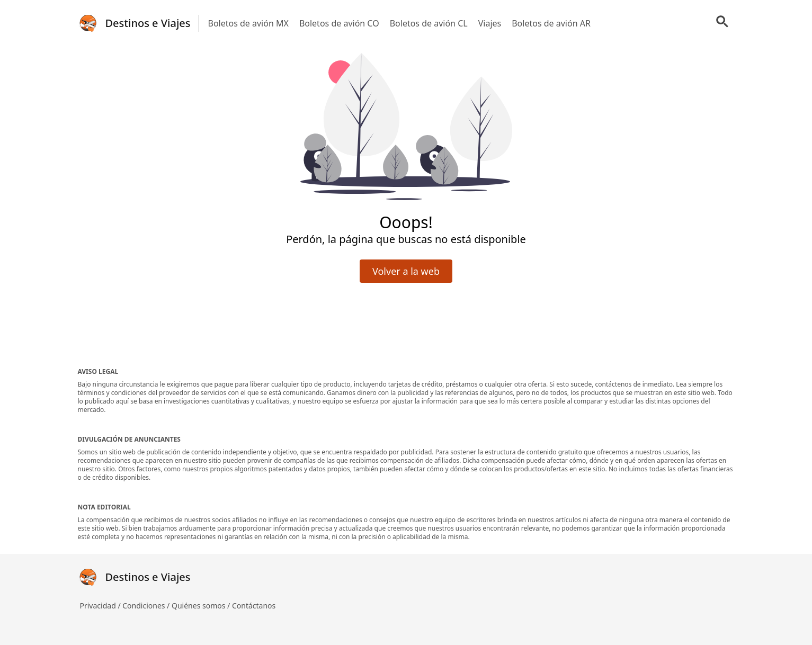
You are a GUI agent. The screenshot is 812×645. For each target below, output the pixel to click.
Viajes (490, 23)
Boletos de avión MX (248, 23)
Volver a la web (406, 271)
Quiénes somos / (202, 606)
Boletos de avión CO (339, 23)
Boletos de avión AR (551, 23)
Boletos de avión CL (429, 23)
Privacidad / (101, 606)
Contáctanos (254, 606)
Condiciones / (147, 606)
